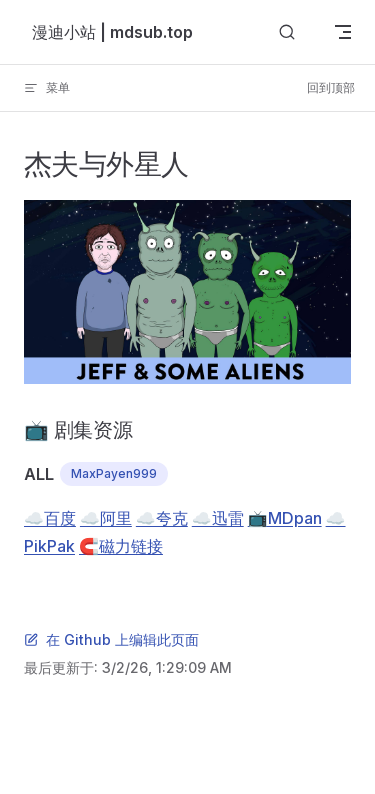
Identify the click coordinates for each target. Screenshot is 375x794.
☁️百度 (50, 518)
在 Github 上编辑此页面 (111, 639)
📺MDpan (285, 518)
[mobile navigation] (343, 32)
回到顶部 (331, 87)
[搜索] (287, 32)
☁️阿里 (106, 518)
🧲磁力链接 (121, 546)
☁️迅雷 (218, 518)
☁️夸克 (162, 518)
